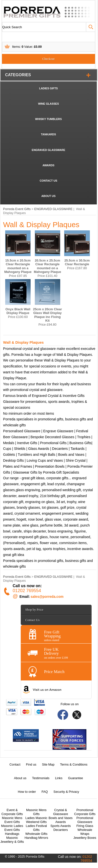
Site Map (48, 764)
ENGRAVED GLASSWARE (49, 150)
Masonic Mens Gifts (36, 812)
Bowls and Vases (61, 818)
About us (20, 778)
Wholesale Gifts (36, 834)
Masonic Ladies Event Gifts (12, 828)
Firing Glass (85, 826)
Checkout (48, 59)
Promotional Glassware (85, 820)
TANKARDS (49, 134)
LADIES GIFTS (48, 88)
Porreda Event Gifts (17, 209)
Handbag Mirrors (36, 838)
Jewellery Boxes (85, 838)
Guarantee (76, 778)
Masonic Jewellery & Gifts (12, 840)
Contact (15, 764)
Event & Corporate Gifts (12, 812)
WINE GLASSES (48, 104)
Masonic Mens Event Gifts (12, 820)
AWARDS (48, 165)
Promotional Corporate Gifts (85, 812)
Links (59, 778)
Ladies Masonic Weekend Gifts (36, 820)
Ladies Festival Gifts (36, 828)
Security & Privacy (66, 792)
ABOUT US (49, 196)
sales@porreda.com (47, 597)
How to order (27, 792)
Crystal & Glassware (60, 812)
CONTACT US (49, 181)
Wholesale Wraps (85, 832)
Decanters (60, 830)
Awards (60, 822)
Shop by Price (34, 610)
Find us (31, 764)
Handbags (12, 834)
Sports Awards (60, 826)
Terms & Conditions (74, 764)
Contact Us (33, 620)
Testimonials (41, 778)
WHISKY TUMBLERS (48, 119)
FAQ (45, 792)
